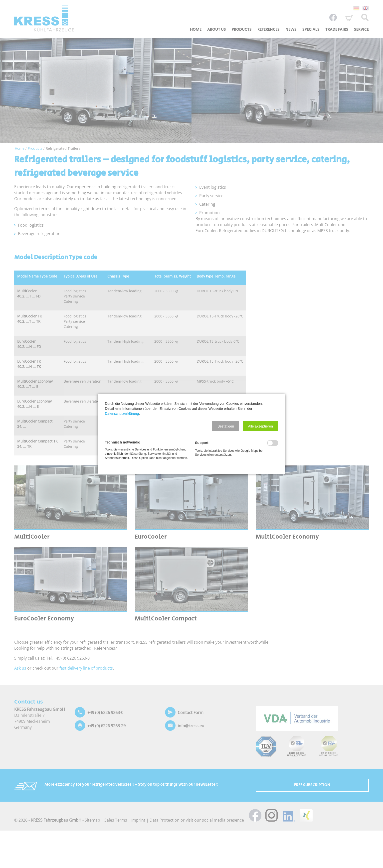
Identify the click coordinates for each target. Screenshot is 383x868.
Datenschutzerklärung (122, 414)
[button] (226, 426)
